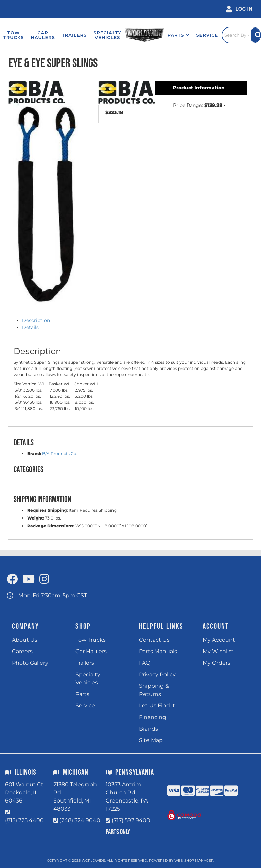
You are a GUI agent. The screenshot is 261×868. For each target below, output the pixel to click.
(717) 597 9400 (131, 820)
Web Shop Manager (194, 860)
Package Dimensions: (51, 526)
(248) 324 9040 (80, 820)
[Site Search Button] (256, 35)
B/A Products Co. (60, 454)
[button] (179, 35)
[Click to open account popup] (239, 9)
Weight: (36, 518)
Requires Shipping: (47, 510)
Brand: (34, 454)
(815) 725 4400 (24, 820)
